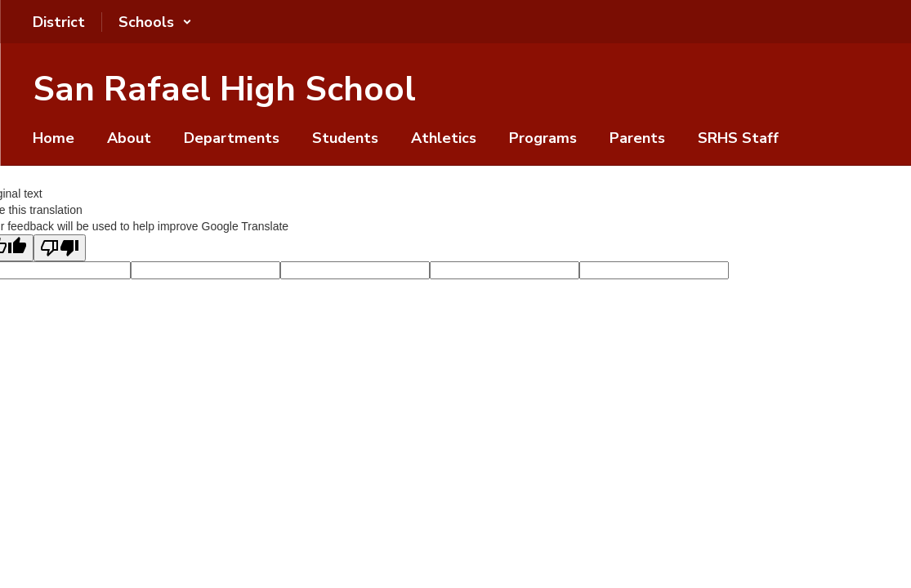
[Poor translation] (60, 248)
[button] (155, 22)
